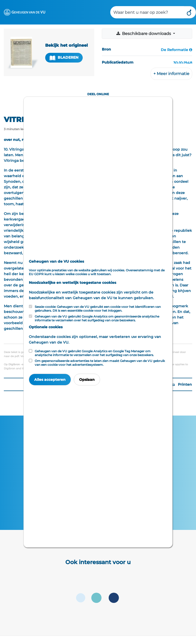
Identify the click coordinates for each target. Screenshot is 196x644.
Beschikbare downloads (144, 34)
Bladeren (64, 58)
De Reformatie (174, 50)
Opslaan (87, 380)
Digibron (14, 364)
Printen (182, 384)
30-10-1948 (183, 63)
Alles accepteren (50, 380)
